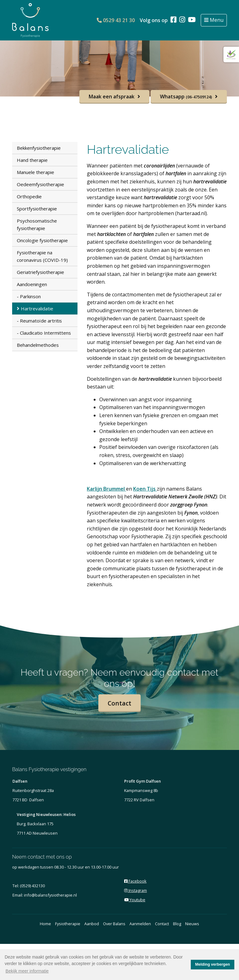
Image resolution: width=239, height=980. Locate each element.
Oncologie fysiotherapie (42, 240)
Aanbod (92, 924)
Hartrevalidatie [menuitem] (37, 309)
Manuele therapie (35, 172)
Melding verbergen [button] (213, 964)
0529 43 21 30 (116, 20)
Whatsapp (186, 97)
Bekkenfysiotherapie (39, 148)
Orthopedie (29, 196)
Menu (216, 20)
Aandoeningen (32, 284)
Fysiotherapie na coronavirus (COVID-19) (42, 256)
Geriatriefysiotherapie (40, 272)
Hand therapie (32, 160)
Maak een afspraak (112, 97)
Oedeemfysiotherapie (40, 184)
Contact (119, 708)
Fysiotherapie (68, 924)
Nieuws (192, 924)
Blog (177, 924)
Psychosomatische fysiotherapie (37, 224)
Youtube (135, 900)
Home (45, 924)
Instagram (136, 890)
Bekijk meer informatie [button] (27, 971)
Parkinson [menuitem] (30, 296)
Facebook (135, 881)
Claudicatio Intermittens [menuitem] (45, 333)
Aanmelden (140, 924)
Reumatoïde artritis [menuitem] (41, 321)
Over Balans (114, 924)
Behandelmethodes (38, 345)
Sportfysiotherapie (37, 209)
